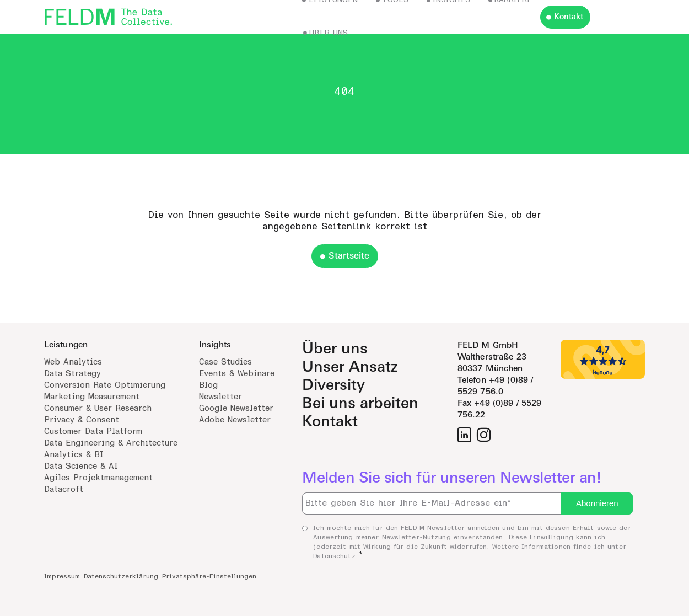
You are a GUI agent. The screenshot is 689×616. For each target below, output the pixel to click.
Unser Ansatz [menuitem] (350, 367)
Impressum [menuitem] (62, 576)
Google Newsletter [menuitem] (236, 408)
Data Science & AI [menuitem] (81, 466)
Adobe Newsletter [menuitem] (235, 420)
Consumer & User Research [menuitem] (98, 408)
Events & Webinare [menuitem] (237, 374)
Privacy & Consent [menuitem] (82, 420)
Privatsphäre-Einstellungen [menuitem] (209, 576)
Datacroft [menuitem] (64, 489)
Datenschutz (334, 556)
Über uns (329, 33)
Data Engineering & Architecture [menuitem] (111, 443)
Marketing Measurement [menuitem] (92, 397)
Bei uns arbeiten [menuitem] (360, 403)
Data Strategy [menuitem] (72, 374)
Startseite (349, 256)
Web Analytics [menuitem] (73, 362)
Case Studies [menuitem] (225, 362)
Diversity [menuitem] (333, 385)
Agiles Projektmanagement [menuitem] (98, 478)
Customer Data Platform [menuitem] (93, 432)
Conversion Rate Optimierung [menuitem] (105, 385)
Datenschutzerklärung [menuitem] (121, 576)
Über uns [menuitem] (335, 349)
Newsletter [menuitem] (220, 397)
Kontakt (569, 17)
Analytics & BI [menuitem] (74, 455)
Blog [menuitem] (208, 385)
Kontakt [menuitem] (330, 422)
